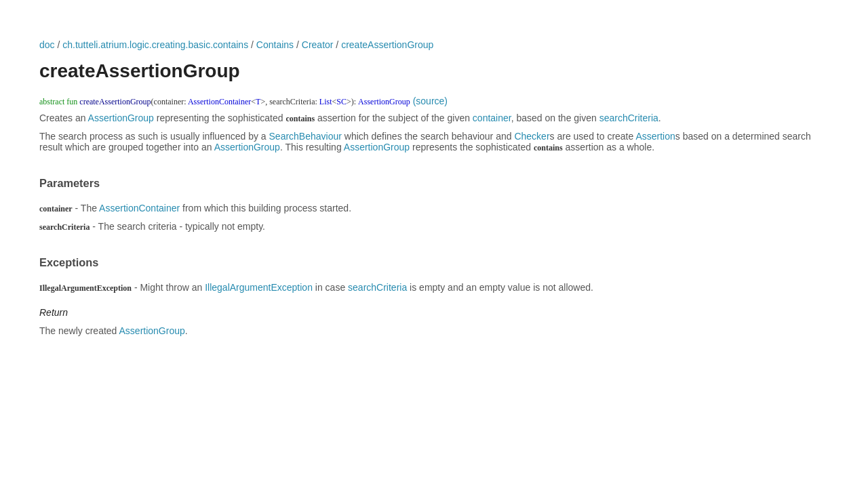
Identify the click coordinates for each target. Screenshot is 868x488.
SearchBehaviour (305, 136)
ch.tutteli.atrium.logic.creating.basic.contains (155, 45)
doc (47, 45)
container (492, 118)
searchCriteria (629, 118)
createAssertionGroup (387, 45)
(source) (430, 101)
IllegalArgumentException (259, 287)
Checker (532, 136)
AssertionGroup (121, 118)
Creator (318, 45)
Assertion (655, 136)
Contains (275, 45)
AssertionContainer (139, 208)
